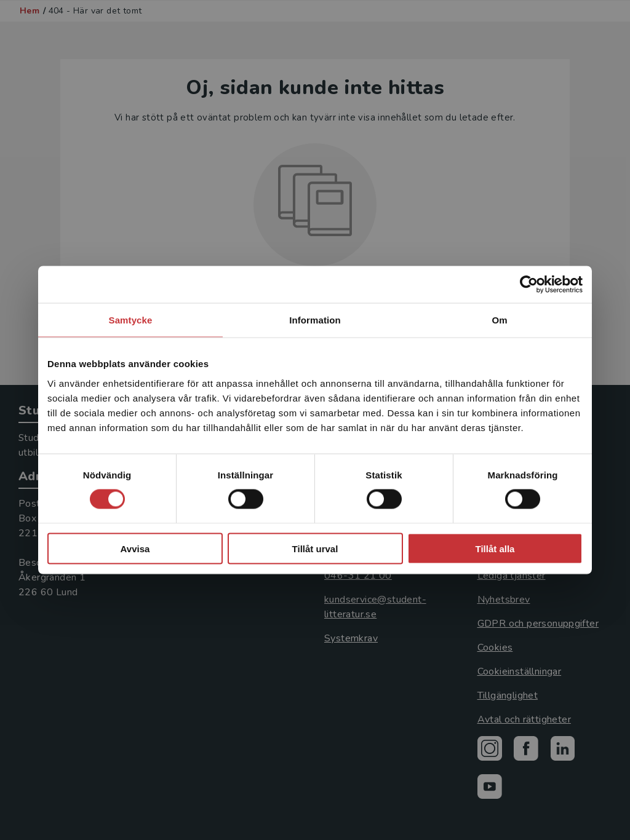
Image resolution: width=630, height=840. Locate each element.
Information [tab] (315, 320)
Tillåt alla (495, 548)
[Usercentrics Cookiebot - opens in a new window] (529, 285)
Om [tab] (499, 320)
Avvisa (135, 548)
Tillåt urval (315, 548)
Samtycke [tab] (131, 320)
